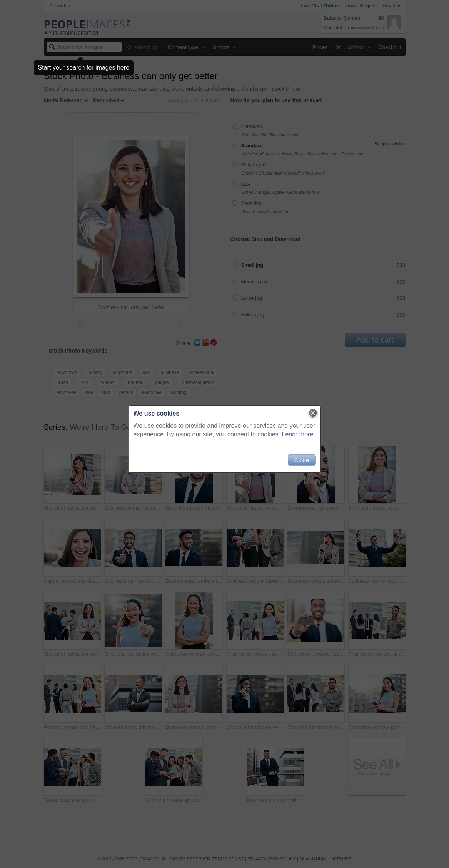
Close (302, 460)
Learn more (298, 434)
